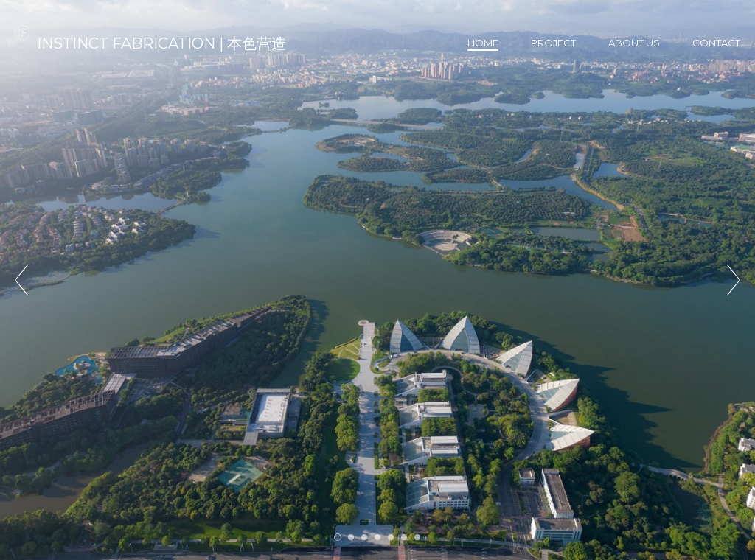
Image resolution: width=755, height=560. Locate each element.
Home (483, 43)
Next (734, 280)
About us (634, 43)
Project (553, 43)
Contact (716, 43)
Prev (21, 280)
